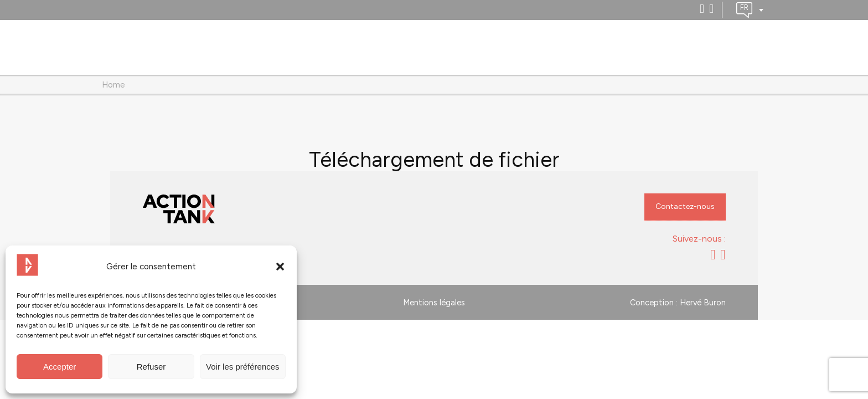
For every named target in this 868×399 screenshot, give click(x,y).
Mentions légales (434, 303)
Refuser (151, 367)
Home (113, 85)
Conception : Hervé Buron (678, 303)
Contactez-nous (685, 206)
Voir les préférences (243, 367)
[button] (280, 267)
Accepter (60, 367)
